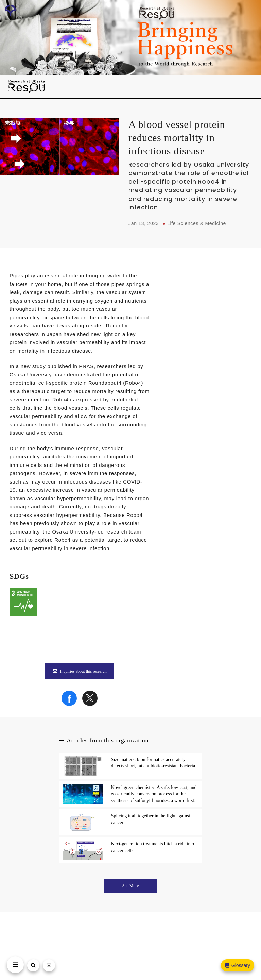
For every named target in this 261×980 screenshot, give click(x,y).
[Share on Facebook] (69, 704)
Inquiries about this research (80, 671)
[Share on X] (90, 704)
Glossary (237, 965)
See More (131, 886)
